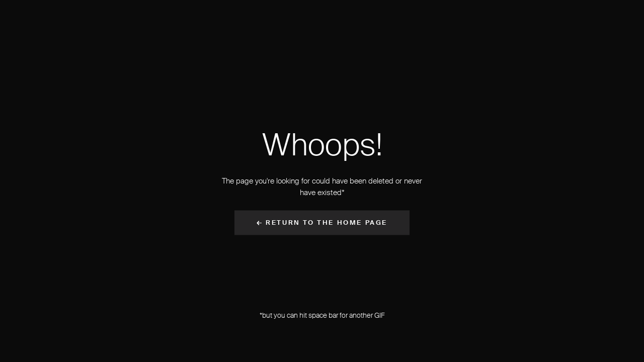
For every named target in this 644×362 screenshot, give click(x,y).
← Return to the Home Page (322, 223)
